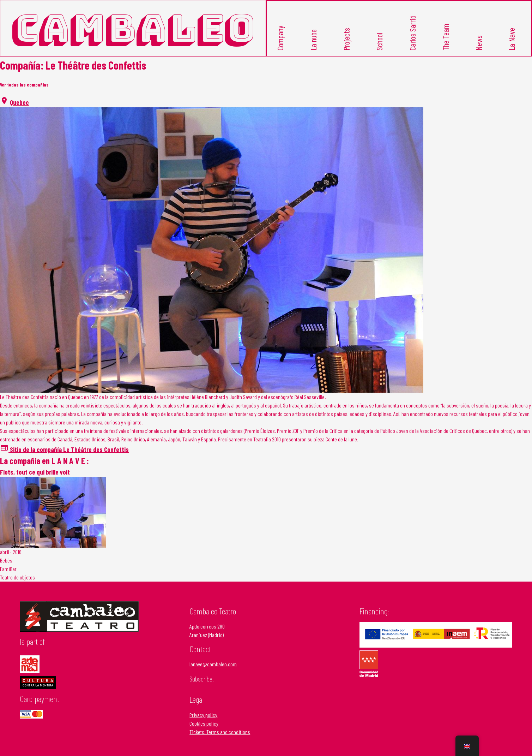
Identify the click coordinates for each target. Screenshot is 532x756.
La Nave (512, 39)
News (479, 43)
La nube (313, 40)
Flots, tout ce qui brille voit (35, 472)
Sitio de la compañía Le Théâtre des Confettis (64, 449)
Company (280, 38)
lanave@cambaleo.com (213, 664)
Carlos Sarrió (412, 33)
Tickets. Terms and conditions (220, 732)
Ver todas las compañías (24, 85)
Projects (346, 39)
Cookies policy (204, 723)
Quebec (19, 102)
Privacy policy (203, 715)
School (380, 42)
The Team (446, 37)
